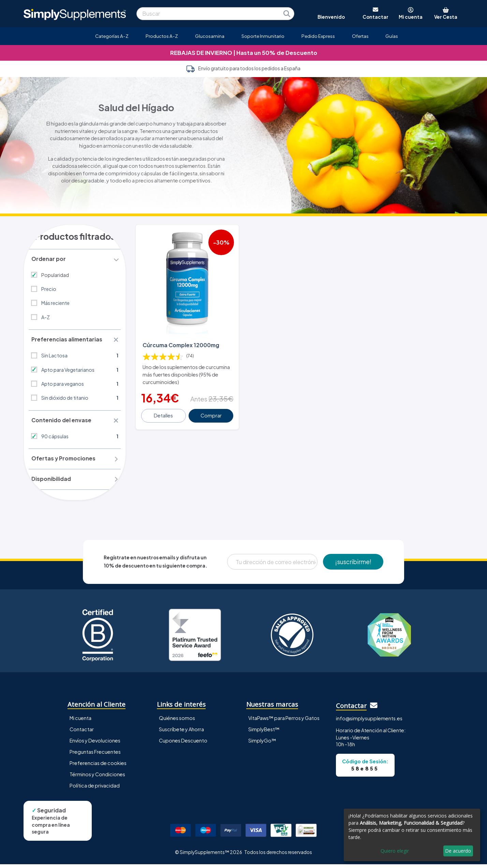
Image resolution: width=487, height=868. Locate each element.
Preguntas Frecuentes (95, 755)
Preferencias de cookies (98, 767)
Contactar (82, 733)
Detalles (164, 412)
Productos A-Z (162, 36)
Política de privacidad (95, 790)
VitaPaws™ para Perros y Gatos (284, 722)
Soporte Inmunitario (263, 36)
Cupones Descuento (183, 744)
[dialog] (412, 835)
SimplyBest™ (264, 733)
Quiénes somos (177, 722)
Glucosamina (210, 36)
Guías (392, 36)
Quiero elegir (395, 851)
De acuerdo (458, 851)
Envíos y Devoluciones (95, 744)
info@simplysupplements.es (369, 722)
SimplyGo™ (262, 744)
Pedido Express (318, 36)
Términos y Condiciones (97, 778)
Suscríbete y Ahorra (181, 733)
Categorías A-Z (112, 36)
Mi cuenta (80, 722)
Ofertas (360, 36)
